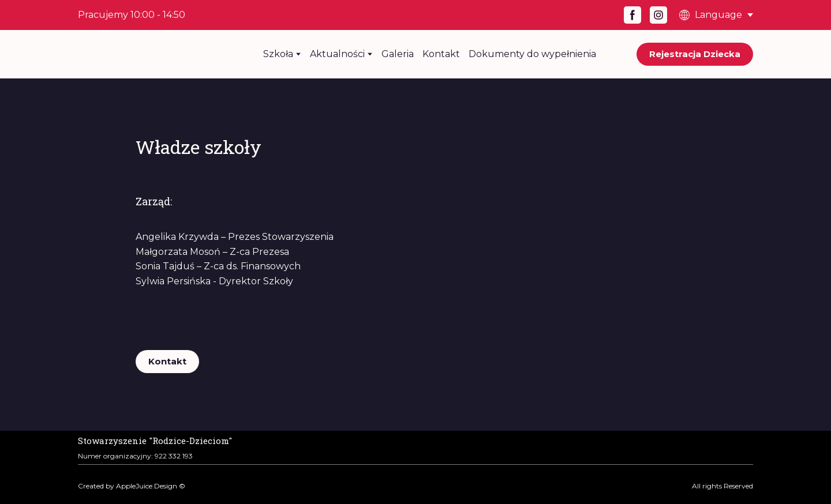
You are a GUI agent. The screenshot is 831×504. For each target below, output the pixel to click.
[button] (632, 15)
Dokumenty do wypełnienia (532, 54)
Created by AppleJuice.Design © (132, 486)
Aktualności (337, 54)
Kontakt (441, 54)
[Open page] (155, 439)
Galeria (398, 54)
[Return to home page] (153, 54)
